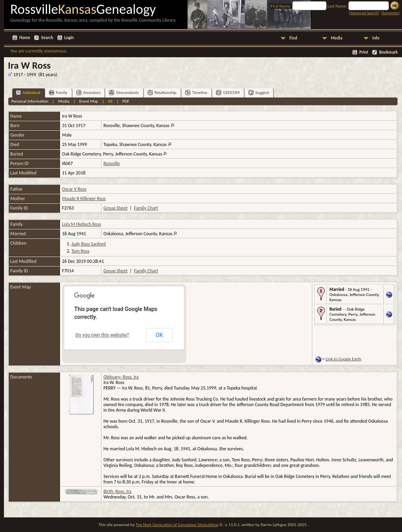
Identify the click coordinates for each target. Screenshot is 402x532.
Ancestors (88, 93)
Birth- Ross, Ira (117, 491)
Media (337, 38)
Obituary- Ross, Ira (121, 377)
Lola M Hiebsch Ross (82, 224)
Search (47, 38)
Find (293, 38)
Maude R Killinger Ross (84, 199)
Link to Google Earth (344, 359)
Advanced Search (364, 13)
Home (25, 38)
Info (376, 38)
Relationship (162, 93)
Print (364, 52)
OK (159, 335)
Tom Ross (80, 251)
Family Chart (146, 208)
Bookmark (388, 52)
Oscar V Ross (74, 189)
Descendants (124, 93)
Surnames (390, 13)
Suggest (259, 93)
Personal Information (30, 101)
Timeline (196, 93)
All (110, 101)
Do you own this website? (102, 335)
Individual (28, 93)
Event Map (89, 101)
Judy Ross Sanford (89, 244)
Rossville (112, 163)
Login (69, 38)
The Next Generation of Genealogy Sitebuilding (177, 525)
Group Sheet (116, 208)
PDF (126, 101)
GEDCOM (228, 93)
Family (58, 93)
